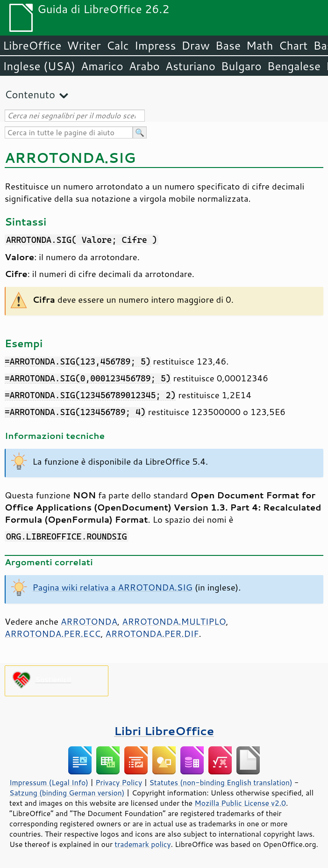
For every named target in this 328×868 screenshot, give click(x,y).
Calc (118, 45)
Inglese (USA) (39, 66)
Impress (155, 45)
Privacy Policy (119, 782)
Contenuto (30, 94)
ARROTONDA (89, 621)
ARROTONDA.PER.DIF (152, 634)
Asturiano (190, 66)
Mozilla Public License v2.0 (240, 803)
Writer (84, 45)
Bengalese (294, 66)
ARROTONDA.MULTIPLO (174, 621)
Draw (195, 45)
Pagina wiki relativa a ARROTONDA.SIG (113, 587)
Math (260, 45)
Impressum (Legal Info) (49, 782)
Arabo (144, 66)
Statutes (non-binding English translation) (221, 782)
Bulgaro (241, 66)
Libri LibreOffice (164, 731)
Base (228, 45)
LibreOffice (32, 45)
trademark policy (143, 844)
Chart (293, 45)
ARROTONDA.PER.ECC (53, 634)
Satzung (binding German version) (67, 793)
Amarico (102, 66)
